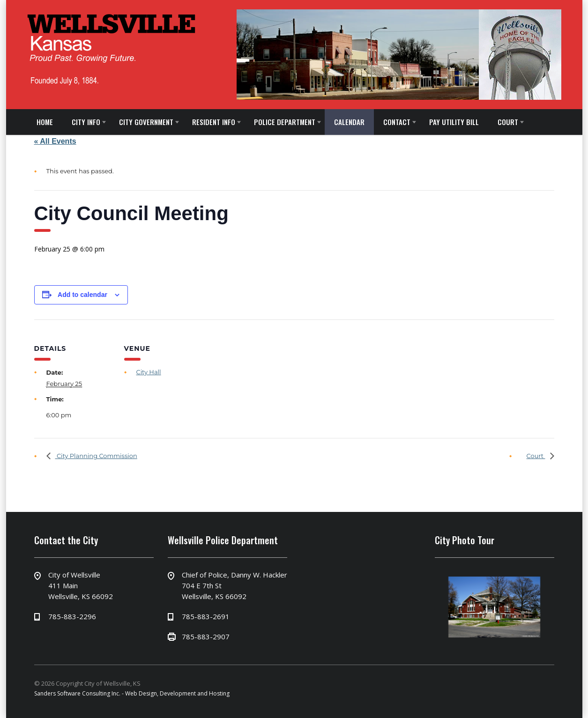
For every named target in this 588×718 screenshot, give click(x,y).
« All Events (55, 141)
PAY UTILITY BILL (454, 122)
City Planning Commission (96, 456)
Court (536, 456)
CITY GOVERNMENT (146, 122)
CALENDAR (349, 122)
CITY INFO (86, 122)
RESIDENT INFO (214, 122)
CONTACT (397, 122)
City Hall (149, 372)
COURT (508, 122)
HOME (45, 122)
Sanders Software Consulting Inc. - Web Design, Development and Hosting (132, 693)
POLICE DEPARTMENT (285, 122)
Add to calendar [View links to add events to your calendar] (82, 295)
